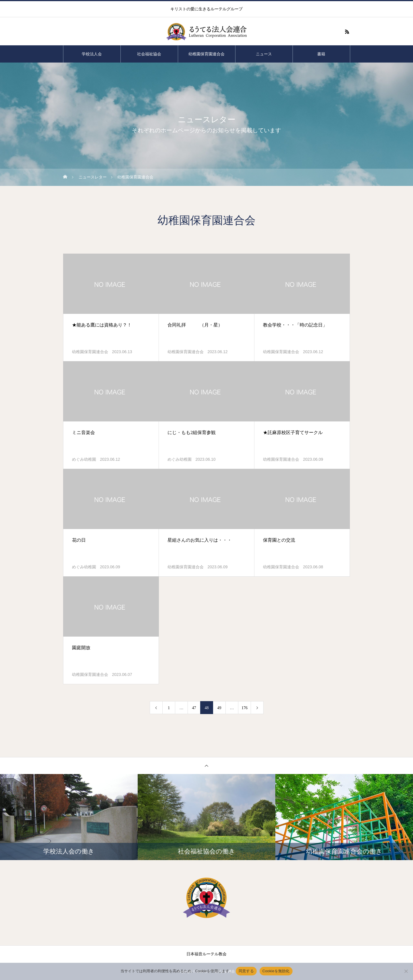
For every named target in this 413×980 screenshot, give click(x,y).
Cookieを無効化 (276, 971)
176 (245, 708)
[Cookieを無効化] (406, 971)
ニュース (264, 54)
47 (194, 708)
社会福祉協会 (149, 54)
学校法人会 (92, 54)
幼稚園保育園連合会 (206, 54)
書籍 (321, 54)
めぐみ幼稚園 (84, 459)
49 (219, 708)
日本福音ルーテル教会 (206, 954)
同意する (246, 971)
